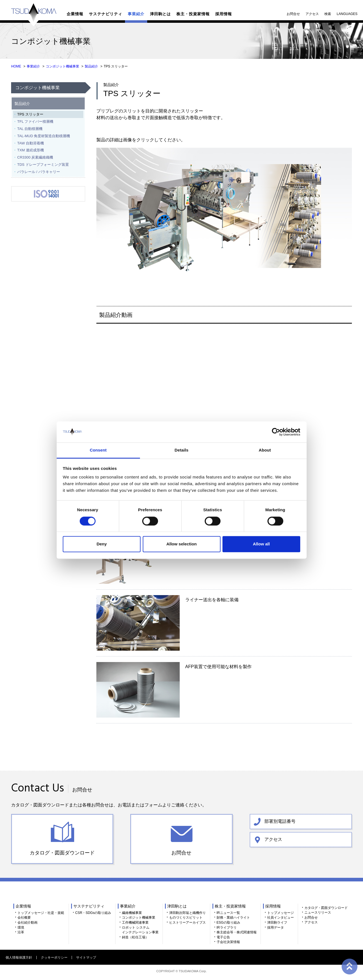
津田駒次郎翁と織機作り (187, 913)
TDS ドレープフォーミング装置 (43, 165)
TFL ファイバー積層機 (35, 121)
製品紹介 (91, 66)
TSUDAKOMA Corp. (193, 971)
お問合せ (293, 14)
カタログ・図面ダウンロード (62, 853)
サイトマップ (86, 958)
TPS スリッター (30, 114)
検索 (328, 14)
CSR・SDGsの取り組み (93, 913)
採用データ (276, 928)
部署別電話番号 (280, 821)
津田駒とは (160, 14)
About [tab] (265, 450)
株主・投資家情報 (193, 14)
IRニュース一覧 (228, 913)
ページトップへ (349, 966)
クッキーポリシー (54, 958)
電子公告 (223, 937)
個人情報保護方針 (19, 958)
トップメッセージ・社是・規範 (41, 913)
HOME (16, 66)
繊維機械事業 (132, 913)
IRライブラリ (227, 928)
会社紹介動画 (27, 923)
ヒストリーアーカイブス (187, 923)
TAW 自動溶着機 (31, 143)
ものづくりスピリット (186, 918)
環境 (21, 928)
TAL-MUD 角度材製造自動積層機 (44, 136)
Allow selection (181, 544)
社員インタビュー (281, 918)
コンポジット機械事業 (62, 66)
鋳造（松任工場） (135, 937)
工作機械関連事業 (135, 923)
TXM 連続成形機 (31, 150)
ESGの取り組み (228, 923)
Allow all (261, 544)
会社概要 (24, 918)
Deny (102, 544)
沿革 (21, 932)
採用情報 (224, 14)
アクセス (312, 14)
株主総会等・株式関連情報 (237, 932)
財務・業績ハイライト (233, 918)
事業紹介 (136, 14)
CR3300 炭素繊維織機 (35, 157)
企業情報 (75, 14)
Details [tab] (182, 450)
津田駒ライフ (277, 923)
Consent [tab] (98, 450)
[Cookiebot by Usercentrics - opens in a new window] (276, 432)
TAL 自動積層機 (30, 129)
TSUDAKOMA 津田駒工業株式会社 (34, 15)
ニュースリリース (318, 913)
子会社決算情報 (228, 942)
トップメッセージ (281, 913)
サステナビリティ (106, 14)
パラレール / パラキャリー (39, 172)
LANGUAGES (347, 14)
